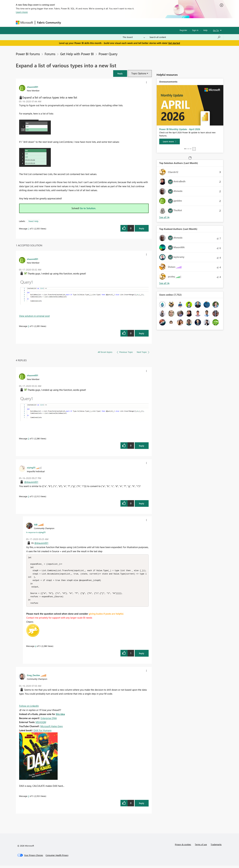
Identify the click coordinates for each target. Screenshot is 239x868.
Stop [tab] (194, 149)
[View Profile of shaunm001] (33, 87)
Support (149, 22)
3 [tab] (189, 149)
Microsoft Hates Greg (52, 729)
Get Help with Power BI (77, 54)
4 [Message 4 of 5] (36, 648)
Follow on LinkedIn (29, 708)
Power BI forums (28, 54)
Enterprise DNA (49, 721)
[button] (120, 73)
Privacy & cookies (183, 847)
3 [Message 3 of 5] (29, 496)
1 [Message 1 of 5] (29, 229)
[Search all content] (185, 37)
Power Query (108, 54)
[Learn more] (170, 141)
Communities (109, 22)
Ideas (95, 22)
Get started (174, 43)
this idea (60, 716)
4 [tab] (191, 149)
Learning (135, 22)
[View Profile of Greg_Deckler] (33, 678)
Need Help (33, 221)
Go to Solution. (88, 208)
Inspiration (82, 22)
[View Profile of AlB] (36, 524)
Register (183, 30)
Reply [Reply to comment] (142, 333)
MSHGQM (41, 724)
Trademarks (216, 847)
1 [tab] (185, 149)
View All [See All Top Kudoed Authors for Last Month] (164, 283)
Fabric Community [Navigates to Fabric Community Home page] (49, 22)
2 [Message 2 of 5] (29, 798)
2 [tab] (187, 149)
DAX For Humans (42, 733)
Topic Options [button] (139, 73)
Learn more (22, 12)
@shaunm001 (31, 482)
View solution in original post (34, 316)
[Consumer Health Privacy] (57, 858)
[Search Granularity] (134, 37)
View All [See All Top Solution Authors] (164, 217)
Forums (68, 22)
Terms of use (201, 847)
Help (205, 30)
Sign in (195, 30)
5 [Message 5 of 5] (29, 326)
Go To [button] (216, 30)
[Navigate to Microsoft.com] (24, 23)
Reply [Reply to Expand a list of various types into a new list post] (142, 228)
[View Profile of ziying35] (31, 467)
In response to (36, 532)
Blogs (123, 22)
